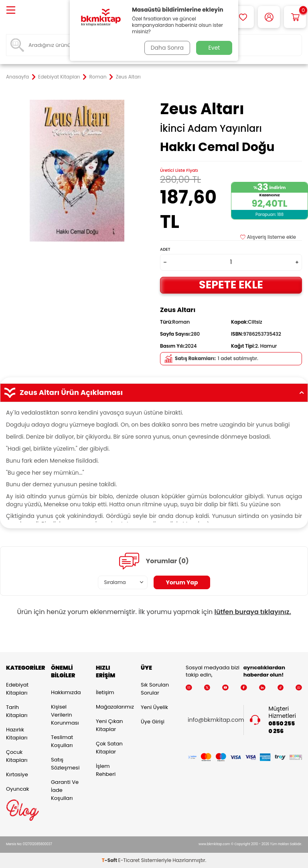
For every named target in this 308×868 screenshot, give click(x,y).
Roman (98, 77)
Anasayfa (17, 77)
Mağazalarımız (112, 707)
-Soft (110, 860)
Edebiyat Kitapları (59, 77)
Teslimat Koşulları (62, 741)
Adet (165, 249)
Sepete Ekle (231, 285)
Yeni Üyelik (154, 707)
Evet (214, 48)
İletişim (105, 692)
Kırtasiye (17, 774)
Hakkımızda (66, 692)
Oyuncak (18, 789)
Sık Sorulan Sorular (155, 689)
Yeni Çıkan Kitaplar (109, 725)
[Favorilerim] (243, 17)
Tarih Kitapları (17, 711)
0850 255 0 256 (282, 727)
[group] (77, 171)
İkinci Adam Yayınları (211, 129)
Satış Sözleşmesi (65, 764)
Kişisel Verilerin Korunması (65, 715)
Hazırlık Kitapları (17, 734)
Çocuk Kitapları (17, 756)
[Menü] (11, 11)
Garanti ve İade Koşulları (65, 790)
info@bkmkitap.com (216, 720)
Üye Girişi (153, 722)
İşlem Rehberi (106, 770)
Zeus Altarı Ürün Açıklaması (154, 393)
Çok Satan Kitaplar (109, 748)
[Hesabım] (269, 17)
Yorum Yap (182, 582)
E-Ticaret (129, 860)
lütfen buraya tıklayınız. (253, 612)
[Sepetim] (295, 17)
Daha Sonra (167, 48)
